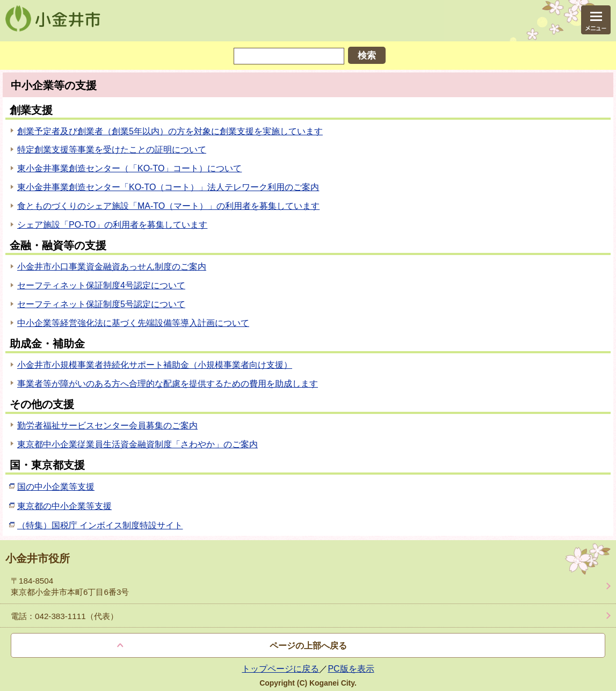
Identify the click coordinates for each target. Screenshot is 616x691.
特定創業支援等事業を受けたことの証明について (112, 150)
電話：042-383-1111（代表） (64, 616)
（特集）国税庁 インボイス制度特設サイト (100, 525)
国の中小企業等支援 (56, 487)
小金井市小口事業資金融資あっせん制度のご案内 (112, 267)
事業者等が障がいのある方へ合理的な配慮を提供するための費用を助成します (168, 384)
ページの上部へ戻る (308, 646)
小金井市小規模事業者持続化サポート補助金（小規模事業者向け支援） (155, 365)
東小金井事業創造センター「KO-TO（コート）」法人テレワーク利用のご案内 (168, 187)
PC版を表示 (351, 669)
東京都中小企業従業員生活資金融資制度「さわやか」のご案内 (137, 444)
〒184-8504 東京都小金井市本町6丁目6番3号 (70, 586)
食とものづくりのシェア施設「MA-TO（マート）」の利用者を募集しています (168, 206)
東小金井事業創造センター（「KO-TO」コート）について (129, 168)
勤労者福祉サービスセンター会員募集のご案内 (107, 425)
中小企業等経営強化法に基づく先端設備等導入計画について (133, 323)
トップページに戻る (280, 669)
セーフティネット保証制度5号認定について (101, 304)
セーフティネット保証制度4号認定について (101, 285)
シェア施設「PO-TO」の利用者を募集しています (112, 225)
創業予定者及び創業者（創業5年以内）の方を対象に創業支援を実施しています (170, 131)
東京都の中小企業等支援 (64, 506)
